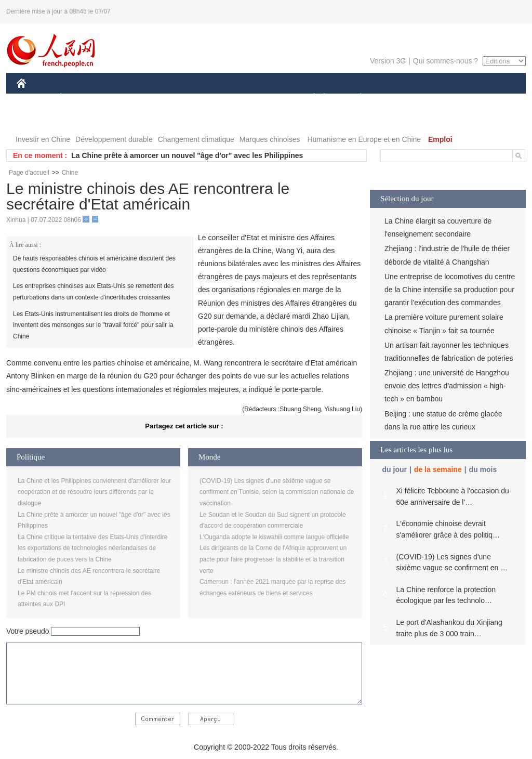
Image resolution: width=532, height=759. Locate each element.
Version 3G (388, 61)
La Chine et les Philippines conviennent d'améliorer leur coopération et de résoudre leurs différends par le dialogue (94, 492)
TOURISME (441, 98)
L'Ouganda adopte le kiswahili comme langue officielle (274, 537)
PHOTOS (38, 119)
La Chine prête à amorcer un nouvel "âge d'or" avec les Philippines (187, 155)
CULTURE (263, 98)
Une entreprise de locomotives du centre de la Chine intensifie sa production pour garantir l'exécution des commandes (450, 290)
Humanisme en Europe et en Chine (364, 139)
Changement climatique (196, 139)
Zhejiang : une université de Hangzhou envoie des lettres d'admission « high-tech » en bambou (447, 386)
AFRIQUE (171, 98)
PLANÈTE (355, 98)
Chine (70, 173)
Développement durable (114, 139)
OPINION (490, 98)
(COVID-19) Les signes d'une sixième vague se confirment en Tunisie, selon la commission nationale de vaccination (277, 492)
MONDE (127, 98)
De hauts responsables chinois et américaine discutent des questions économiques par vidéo (94, 264)
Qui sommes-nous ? (445, 61)
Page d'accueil (29, 173)
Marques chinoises (270, 139)
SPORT (397, 98)
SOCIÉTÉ (309, 98)
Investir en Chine (43, 139)
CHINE (35, 98)
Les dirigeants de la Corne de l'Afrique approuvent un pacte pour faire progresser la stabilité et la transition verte (273, 559)
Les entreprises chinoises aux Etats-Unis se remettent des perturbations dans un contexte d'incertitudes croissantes (93, 292)
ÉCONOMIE (79, 98)
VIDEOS (80, 119)
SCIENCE (216, 98)
